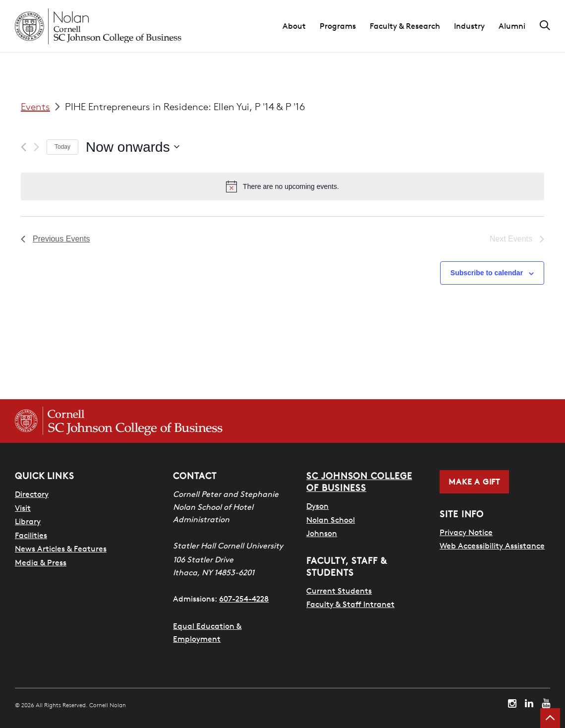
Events (35, 106)
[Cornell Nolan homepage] (98, 26)
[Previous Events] (24, 147)
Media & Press (41, 562)
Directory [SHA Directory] (32, 494)
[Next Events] (36, 147)
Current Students (339, 591)
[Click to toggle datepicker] (133, 147)
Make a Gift (474, 482)
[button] (301, 26)
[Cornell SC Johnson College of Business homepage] (119, 421)
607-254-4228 (244, 599)
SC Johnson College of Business (359, 482)
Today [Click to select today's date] (62, 147)
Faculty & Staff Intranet (350, 604)
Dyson (317, 506)
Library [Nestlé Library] (28, 521)
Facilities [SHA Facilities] (31, 535)
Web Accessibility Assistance (492, 546)
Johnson (322, 533)
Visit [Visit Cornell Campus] (23, 508)
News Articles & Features (61, 548)
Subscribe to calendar (487, 273)
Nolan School (331, 520)
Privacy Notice (466, 532)
